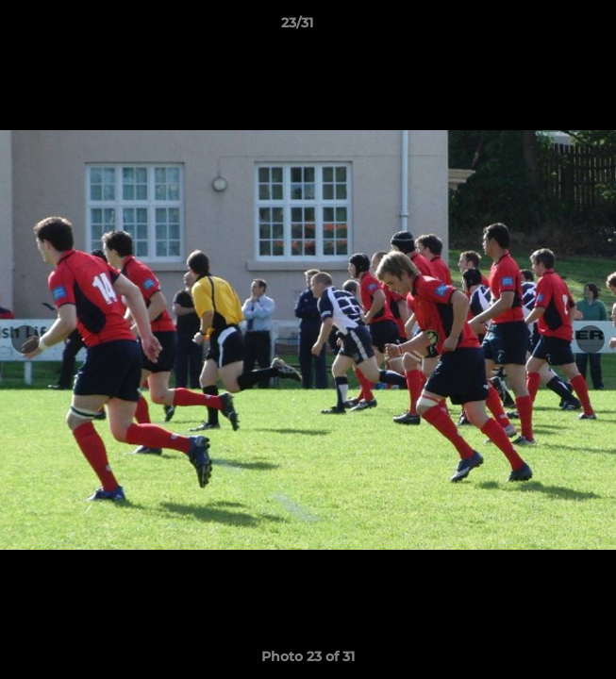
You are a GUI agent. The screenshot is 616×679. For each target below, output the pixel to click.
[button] (548, 27)
